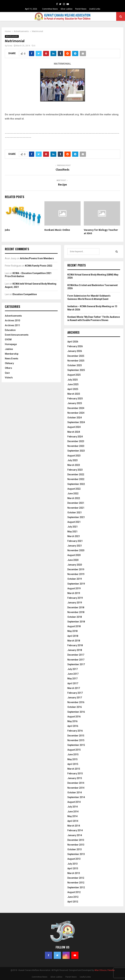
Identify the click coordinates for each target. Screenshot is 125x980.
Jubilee (9, 349)
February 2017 (75, 693)
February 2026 (75, 346)
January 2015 (75, 778)
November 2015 (76, 740)
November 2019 (76, 574)
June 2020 (73, 560)
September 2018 (76, 622)
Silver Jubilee (66, 9)
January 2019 (75, 603)
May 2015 (72, 759)
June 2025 (73, 384)
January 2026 (75, 351)
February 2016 (75, 731)
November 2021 (76, 508)
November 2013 (76, 845)
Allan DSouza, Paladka (104, 970)
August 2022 (74, 489)
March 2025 (74, 394)
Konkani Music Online (57, 230)
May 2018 (72, 631)
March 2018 (74, 641)
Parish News (81, 9)
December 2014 (76, 783)
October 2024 (75, 418)
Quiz (7, 373)
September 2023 (76, 451)
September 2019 (76, 584)
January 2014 (75, 835)
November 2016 (76, 702)
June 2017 (73, 674)
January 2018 (75, 650)
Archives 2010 (12, 320)
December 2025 (76, 356)
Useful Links (95, 9)
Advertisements (12, 36)
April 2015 (73, 764)
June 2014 (73, 812)
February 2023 (75, 470)
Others (8, 368)
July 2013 (73, 864)
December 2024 (76, 408)
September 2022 (76, 484)
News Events (12, 359)
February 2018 (75, 645)
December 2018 (76, 607)
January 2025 (75, 403)
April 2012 (73, 902)
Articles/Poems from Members (37, 258)
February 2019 (75, 598)
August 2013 (74, 859)
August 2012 (74, 892)
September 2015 (76, 745)
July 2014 (73, 807)
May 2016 (72, 721)
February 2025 (75, 399)
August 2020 (74, 555)
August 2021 (74, 522)
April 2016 (73, 726)
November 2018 (76, 612)
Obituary (9, 363)
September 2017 (76, 664)
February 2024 (75, 437)
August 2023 (74, 456)
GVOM (8, 340)
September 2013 (76, 854)
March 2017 (74, 688)
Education (10, 330)
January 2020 (75, 565)
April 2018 (73, 636)
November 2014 (76, 788)
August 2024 (74, 427)
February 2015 (75, 773)
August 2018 (74, 626)
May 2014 (72, 816)
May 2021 (72, 532)
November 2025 (76, 361)
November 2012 (76, 883)
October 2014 (75, 793)
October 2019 (75, 579)
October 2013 (75, 849)
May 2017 (72, 679)
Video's (9, 378)
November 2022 (76, 479)
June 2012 (73, 897)
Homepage (11, 344)
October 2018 (75, 617)
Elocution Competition (25, 294)
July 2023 (73, 460)
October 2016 (75, 707)
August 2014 (74, 802)
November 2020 (76, 550)
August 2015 (74, 750)
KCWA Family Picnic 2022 (39, 266)
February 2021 (75, 541)
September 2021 (76, 517)
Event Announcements (17, 335)
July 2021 (73, 527)
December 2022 (76, 474)
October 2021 (75, 513)
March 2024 (74, 432)
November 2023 (76, 446)
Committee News (50, 9)
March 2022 (74, 498)
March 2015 (74, 769)
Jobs (7, 230)
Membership (12, 354)
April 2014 (73, 821)
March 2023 (74, 465)
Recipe (62, 185)
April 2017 (73, 683)
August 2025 (74, 375)
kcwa (10, 46)
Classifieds (62, 170)
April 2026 (73, 342)
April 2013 (73, 868)
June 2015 (73, 754)
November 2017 (76, 660)
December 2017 (76, 655)
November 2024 (76, 413)
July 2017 (73, 669)
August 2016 (74, 717)
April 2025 (73, 389)
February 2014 (75, 830)
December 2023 (76, 441)
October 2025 (75, 365)
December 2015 (76, 736)
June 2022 (73, 493)
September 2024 (76, 422)
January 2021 (75, 546)
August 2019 (74, 588)
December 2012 (76, 878)
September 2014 (76, 797)
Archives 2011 (12, 325)
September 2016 (76, 712)
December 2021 (76, 503)
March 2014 (74, 826)
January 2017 (75, 698)
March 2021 (74, 536)
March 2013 (74, 873)
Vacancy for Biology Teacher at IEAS (101, 232)
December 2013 (76, 840)
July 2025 (73, 380)
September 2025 (76, 370)
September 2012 (76, 887)
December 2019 (76, 569)
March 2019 (74, 593)
